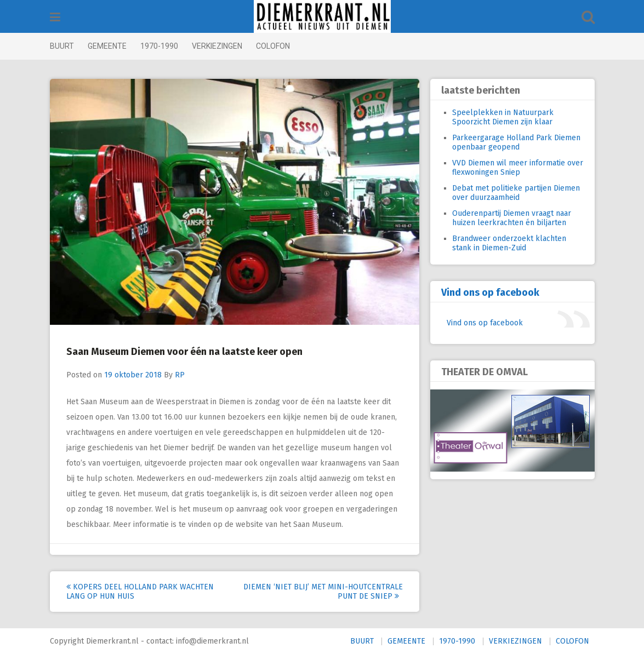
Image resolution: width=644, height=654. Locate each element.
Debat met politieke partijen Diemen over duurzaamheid (516, 193)
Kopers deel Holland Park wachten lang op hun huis (140, 592)
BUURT (62, 46)
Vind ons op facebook (490, 292)
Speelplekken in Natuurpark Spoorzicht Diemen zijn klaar (503, 117)
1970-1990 (159, 46)
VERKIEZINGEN (217, 46)
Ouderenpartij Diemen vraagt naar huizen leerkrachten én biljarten (512, 218)
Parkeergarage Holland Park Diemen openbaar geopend (516, 142)
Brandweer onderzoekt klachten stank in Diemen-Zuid (509, 243)
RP (180, 375)
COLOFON (273, 46)
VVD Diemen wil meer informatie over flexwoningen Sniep (518, 168)
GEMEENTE (107, 46)
